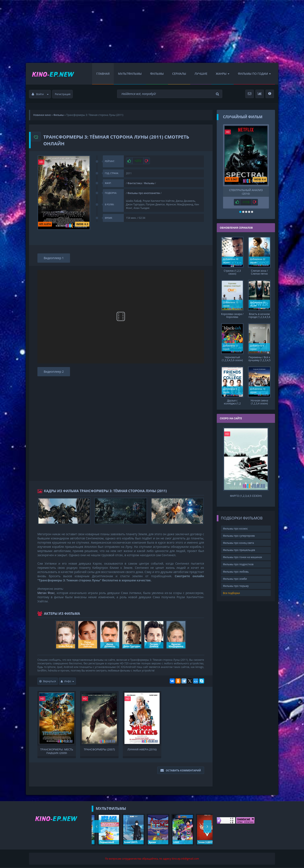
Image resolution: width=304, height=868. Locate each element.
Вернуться (48, 681)
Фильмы (157, 74)
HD (41, 162)
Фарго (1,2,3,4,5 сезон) (246, 496)
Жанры (223, 74)
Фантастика (135, 183)
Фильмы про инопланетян (144, 193)
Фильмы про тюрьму (236, 586)
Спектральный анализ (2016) (246, 191)
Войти (40, 94)
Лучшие (201, 74)
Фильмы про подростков (238, 564)
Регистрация (63, 94)
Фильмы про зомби (235, 579)
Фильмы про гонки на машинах (243, 557)
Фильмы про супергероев (239, 536)
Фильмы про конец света (239, 543)
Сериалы (179, 74)
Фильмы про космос (235, 529)
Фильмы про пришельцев (239, 550)
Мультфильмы (130, 74)
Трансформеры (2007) (99, 749)
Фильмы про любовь (236, 572)
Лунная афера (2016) (142, 749)
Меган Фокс (46, 593)
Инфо (67, 681)
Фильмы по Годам (254, 74)
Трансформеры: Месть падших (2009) (57, 751)
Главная (103, 74)
